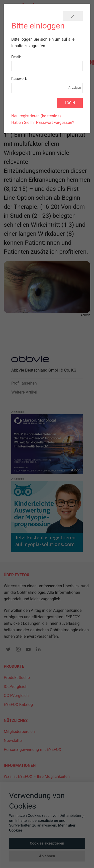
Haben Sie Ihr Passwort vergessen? (43, 122)
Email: (16, 57)
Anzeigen (75, 88)
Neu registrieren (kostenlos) (36, 116)
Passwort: (19, 79)
